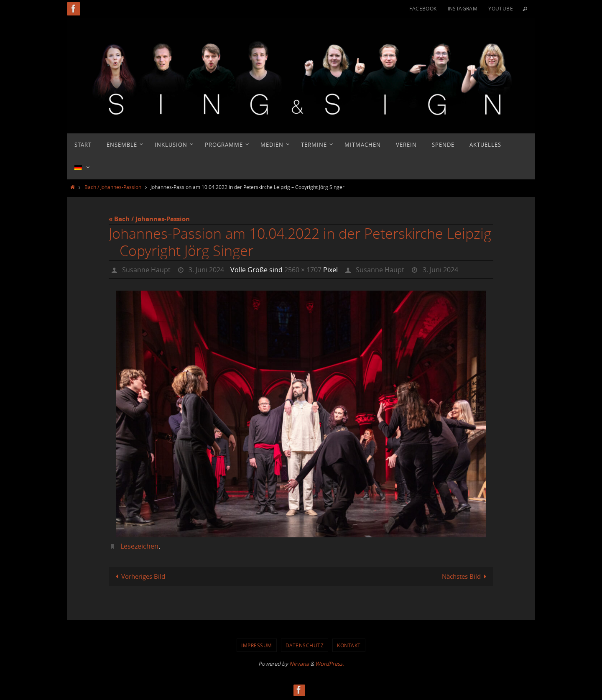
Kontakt (349, 645)
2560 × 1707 (303, 270)
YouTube (501, 8)
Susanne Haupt (146, 270)
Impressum (257, 645)
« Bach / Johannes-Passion (149, 219)
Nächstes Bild (466, 576)
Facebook (423, 8)
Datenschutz (305, 645)
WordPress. (329, 664)
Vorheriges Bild (139, 576)
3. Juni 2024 (206, 270)
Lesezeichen (139, 546)
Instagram (463, 8)
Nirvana (299, 664)
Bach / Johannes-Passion (113, 187)
